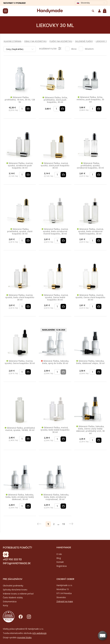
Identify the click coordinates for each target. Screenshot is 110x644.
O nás (59, 554)
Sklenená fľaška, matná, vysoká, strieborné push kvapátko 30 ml (20, 166)
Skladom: (89, 49)
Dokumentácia (10, 602)
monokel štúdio (24, 637)
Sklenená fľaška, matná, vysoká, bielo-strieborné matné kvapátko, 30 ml (55, 231)
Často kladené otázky (13, 597)
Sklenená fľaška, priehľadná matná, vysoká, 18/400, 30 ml (20, 429)
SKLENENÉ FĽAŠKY (84, 41)
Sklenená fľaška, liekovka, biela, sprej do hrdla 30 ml (55, 362)
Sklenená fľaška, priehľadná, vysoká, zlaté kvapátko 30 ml (20, 231)
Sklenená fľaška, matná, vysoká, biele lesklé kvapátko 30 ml (55, 430)
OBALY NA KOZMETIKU (35, 41)
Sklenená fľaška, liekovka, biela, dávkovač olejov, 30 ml (90, 362)
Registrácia (62, 566)
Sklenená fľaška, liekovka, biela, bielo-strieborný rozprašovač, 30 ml (55, 497)
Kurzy (5, 605)
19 (63, 524)
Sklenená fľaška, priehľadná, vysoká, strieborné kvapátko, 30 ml (90, 166)
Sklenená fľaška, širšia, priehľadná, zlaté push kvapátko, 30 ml (55, 100)
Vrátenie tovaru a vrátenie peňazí (18, 594)
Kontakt (60, 562)
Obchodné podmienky (13, 586)
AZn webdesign (39, 633)
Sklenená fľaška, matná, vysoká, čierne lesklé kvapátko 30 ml (55, 297)
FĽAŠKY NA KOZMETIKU (61, 41)
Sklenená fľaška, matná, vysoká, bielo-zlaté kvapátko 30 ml (20, 297)
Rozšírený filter (50, 48)
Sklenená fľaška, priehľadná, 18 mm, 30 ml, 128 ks (20, 100)
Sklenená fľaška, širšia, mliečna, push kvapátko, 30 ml (90, 100)
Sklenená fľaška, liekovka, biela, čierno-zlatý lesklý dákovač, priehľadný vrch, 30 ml (90, 430)
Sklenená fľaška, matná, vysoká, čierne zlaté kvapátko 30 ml (90, 297)
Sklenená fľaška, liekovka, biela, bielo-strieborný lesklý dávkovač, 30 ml (20, 497)
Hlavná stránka (12, 41)
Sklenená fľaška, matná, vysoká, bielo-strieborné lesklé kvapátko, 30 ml (90, 231)
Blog (59, 558)
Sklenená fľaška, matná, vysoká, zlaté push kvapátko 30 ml (55, 166)
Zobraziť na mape (65, 601)
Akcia (74, 49)
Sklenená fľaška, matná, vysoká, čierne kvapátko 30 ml (20, 362)
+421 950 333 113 (12, 559)
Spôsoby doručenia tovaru (15, 590)
